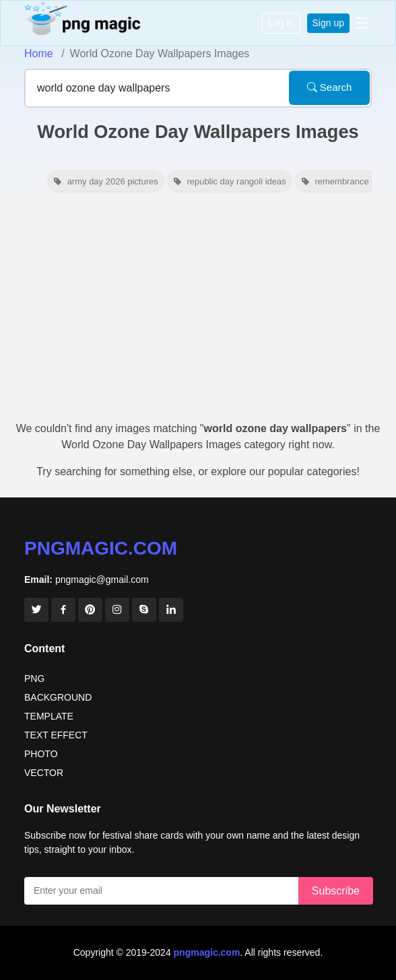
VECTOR (44, 773)
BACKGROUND (58, 697)
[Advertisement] (198, 313)
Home (39, 54)
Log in (281, 23)
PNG (34, 678)
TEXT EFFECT (56, 735)
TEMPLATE (49, 716)
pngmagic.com (101, 548)
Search (330, 87)
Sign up (328, 23)
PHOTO (41, 754)
